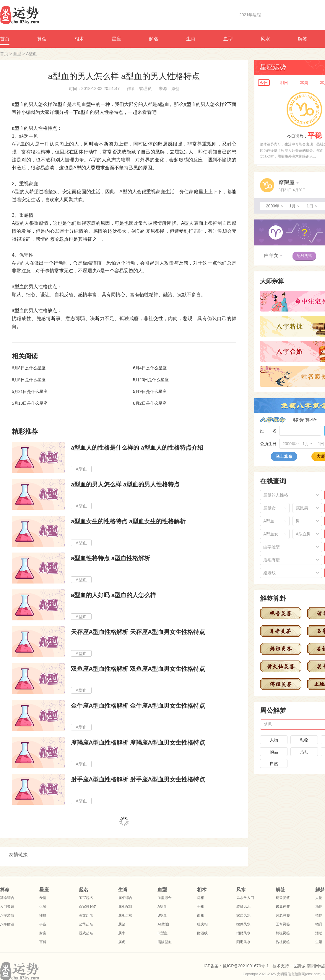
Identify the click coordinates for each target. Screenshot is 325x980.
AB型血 (163, 924)
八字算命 (273, 420)
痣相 (201, 898)
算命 (42, 39)
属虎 (122, 942)
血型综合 (165, 898)
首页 (4, 54)
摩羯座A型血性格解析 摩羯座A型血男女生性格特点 (138, 743)
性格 (43, 915)
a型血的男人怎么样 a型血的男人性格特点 (125, 484)
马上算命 (284, 456)
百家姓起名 (88, 907)
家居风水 (243, 915)
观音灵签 (283, 898)
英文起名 (86, 915)
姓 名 (268, 431)
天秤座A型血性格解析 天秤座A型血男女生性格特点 (138, 632)
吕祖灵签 (283, 942)
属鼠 (122, 924)
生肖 (191, 39)
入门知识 (7, 907)
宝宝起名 (86, 898)
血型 (228, 39)
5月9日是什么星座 (150, 391)
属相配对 (125, 907)
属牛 (122, 933)
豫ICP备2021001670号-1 (246, 966)
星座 (116, 39)
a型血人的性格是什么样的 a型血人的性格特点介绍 (137, 448)
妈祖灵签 (283, 933)
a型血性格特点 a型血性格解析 (110, 558)
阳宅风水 (243, 942)
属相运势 (125, 915)
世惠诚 (299, 966)
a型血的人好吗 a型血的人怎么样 (113, 595)
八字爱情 (7, 915)
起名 (154, 39)
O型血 (162, 933)
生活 (319, 942)
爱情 (43, 898)
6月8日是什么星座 (29, 368)
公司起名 (86, 924)
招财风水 (243, 933)
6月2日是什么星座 (150, 403)
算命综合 (7, 898)
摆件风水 (243, 924)
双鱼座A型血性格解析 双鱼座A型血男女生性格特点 (138, 669)
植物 (319, 915)
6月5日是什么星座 (29, 380)
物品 (274, 752)
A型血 (31, 54)
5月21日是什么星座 (30, 391)
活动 (304, 752)
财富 (43, 933)
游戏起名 (86, 933)
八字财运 (7, 924)
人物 (274, 740)
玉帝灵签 (283, 924)
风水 (265, 39)
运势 (43, 907)
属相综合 (125, 898)
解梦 (320, 890)
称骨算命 (305, 420)
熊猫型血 (165, 942)
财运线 (202, 933)
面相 (201, 915)
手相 (201, 907)
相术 (79, 39)
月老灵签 (283, 915)
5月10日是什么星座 (30, 403)
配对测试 (304, 256)
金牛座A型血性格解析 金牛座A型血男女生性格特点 (138, 706)
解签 (303, 39)
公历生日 (268, 444)
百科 (43, 942)
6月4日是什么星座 (150, 368)
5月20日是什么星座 (151, 380)
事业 (43, 924)
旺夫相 (202, 924)
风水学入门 (245, 898)
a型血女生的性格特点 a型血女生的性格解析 (128, 521)
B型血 (162, 915)
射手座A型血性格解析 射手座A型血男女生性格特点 (138, 779)
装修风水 (243, 907)
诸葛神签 (283, 907)
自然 (274, 763)
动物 (304, 740)
